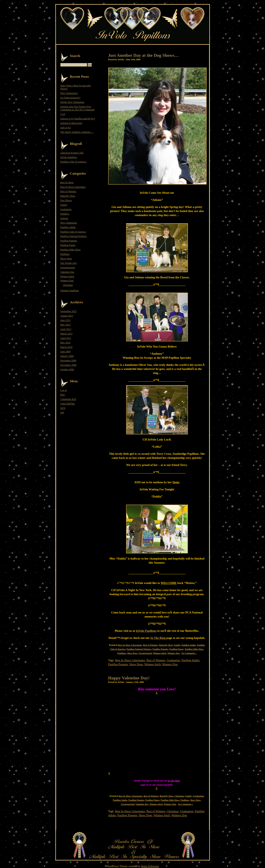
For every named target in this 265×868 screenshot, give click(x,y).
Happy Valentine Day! (129, 678)
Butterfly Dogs (166, 645)
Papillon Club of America (73, 232)
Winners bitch (160, 653)
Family (177, 645)
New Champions (69, 223)
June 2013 (65, 320)
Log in (64, 390)
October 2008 (67, 370)
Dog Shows (66, 200)
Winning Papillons (70, 291)
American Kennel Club (72, 153)
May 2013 (65, 325)
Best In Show (67, 183)
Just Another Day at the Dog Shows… (143, 55)
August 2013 (67, 316)
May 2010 (65, 343)
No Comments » (189, 653)
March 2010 (66, 347)
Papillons (122, 653)
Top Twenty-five (69, 263)
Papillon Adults (189, 645)
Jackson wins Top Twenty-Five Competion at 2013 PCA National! (78, 108)
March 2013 (66, 334)
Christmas (179, 796)
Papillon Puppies (160, 649)
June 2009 (65, 352)
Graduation (173, 660)
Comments (68, 399)
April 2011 (66, 338)
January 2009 (67, 356)
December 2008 (68, 361)
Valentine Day (142, 804)
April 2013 (66, 329)
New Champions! (69, 93)
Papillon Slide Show (194, 649)
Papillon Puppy (177, 649)
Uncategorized (145, 653)
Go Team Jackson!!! (70, 98)
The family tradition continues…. (77, 132)
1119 (63, 114)
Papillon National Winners (139, 649)
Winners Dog (174, 653)
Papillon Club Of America (73, 162)
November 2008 (68, 365)
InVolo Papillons (69, 157)
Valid (68, 404)
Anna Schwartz (150, 866)
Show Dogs (132, 653)
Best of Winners (151, 645)
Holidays (65, 214)
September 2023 (69, 311)
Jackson (64, 218)
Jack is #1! (66, 128)
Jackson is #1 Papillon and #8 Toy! (78, 119)
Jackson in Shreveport (71, 123)
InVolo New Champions (72, 102)
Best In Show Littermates (130, 645)
